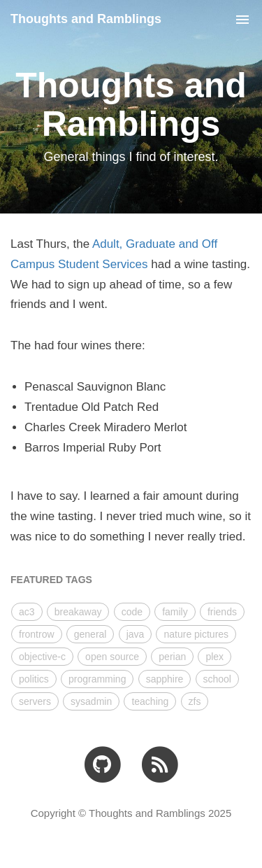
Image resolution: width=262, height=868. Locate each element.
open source (112, 657)
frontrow (37, 634)
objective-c (42, 657)
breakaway (78, 612)
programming (97, 679)
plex (214, 657)
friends (222, 612)
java (136, 634)
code (132, 612)
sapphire (165, 679)
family (175, 612)
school (217, 679)
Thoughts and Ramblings (86, 19)
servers (35, 701)
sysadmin (91, 701)
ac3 (27, 612)
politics (34, 679)
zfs (195, 701)
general (90, 634)
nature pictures (196, 634)
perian (172, 657)
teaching (150, 701)
